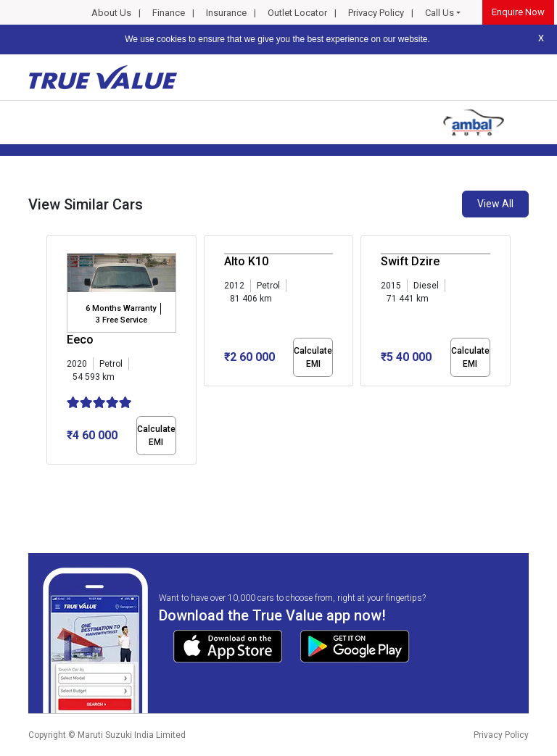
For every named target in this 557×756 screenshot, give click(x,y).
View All (495, 204)
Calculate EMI (156, 436)
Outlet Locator (297, 13)
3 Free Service (121, 320)
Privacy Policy (376, 13)
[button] (51, 477)
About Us (111, 13)
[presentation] (54, 352)
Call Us (440, 13)
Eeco (80, 340)
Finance (169, 13)
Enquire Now (518, 12)
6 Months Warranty (121, 308)
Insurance (226, 13)
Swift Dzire (410, 261)
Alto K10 (246, 261)
